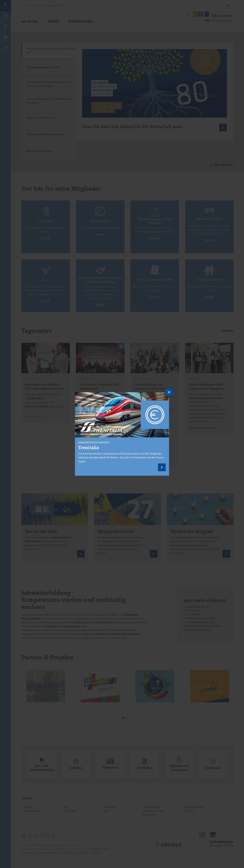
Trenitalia (89, 448)
